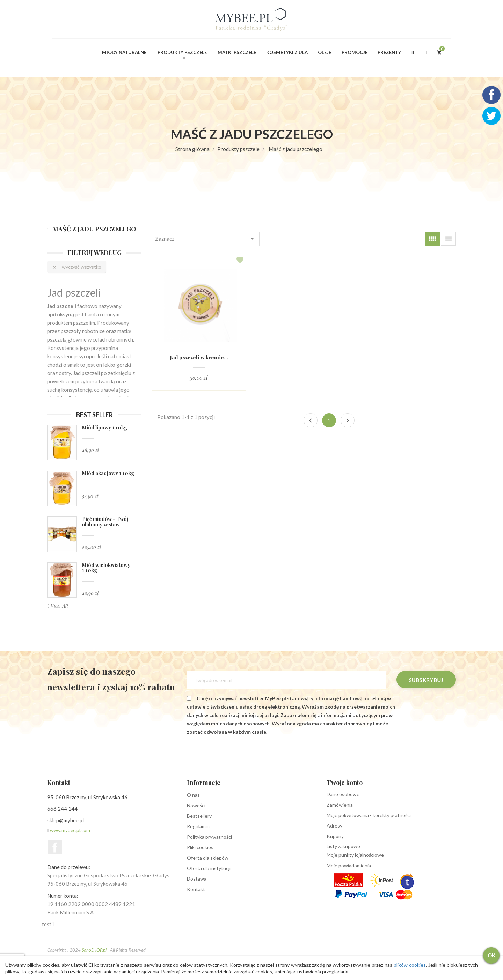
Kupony (335, 836)
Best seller (94, 415)
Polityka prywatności (209, 837)
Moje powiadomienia (349, 865)
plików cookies (409, 965)
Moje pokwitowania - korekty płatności (369, 815)
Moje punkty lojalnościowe (355, 855)
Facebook (55, 847)
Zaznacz (206, 239)
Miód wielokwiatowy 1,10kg (106, 568)
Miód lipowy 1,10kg (105, 428)
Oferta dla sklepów (208, 858)
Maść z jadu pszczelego (94, 229)
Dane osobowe (343, 794)
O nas (193, 795)
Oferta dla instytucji (209, 868)
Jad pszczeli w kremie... (199, 357)
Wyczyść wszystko (76, 267)
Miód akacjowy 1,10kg (108, 473)
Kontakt (196, 889)
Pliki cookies (200, 847)
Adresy (334, 826)
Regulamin (198, 826)
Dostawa (197, 879)
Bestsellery (199, 816)
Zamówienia (340, 805)
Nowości (196, 805)
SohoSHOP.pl (94, 950)
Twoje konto (345, 783)
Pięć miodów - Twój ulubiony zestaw (105, 522)
